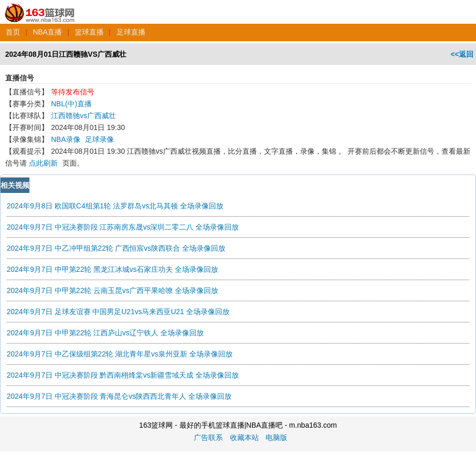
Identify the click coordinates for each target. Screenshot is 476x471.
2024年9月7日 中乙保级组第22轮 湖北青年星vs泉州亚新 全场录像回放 (120, 354)
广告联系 (208, 437)
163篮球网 (40, 7)
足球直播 (131, 32)
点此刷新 (43, 163)
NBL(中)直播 (71, 104)
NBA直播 (48, 32)
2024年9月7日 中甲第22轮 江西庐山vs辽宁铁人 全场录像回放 (105, 333)
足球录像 (100, 139)
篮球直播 (89, 32)
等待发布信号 (73, 92)
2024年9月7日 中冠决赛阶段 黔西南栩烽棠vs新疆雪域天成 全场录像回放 (123, 375)
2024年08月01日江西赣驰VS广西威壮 (66, 54)
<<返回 (462, 54)
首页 (13, 32)
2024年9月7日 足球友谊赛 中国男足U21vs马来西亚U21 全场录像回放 (118, 312)
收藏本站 (244, 437)
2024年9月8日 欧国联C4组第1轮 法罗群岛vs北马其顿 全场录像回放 (115, 206)
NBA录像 (66, 139)
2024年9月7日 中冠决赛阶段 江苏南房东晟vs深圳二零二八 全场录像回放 (123, 227)
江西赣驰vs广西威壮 (84, 116)
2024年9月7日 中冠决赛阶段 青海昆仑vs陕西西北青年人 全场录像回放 (119, 396)
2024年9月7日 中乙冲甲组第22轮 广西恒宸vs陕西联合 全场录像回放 (116, 248)
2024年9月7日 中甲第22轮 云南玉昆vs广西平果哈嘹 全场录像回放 (112, 290)
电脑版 (276, 437)
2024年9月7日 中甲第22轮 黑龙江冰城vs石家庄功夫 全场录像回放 (112, 269)
